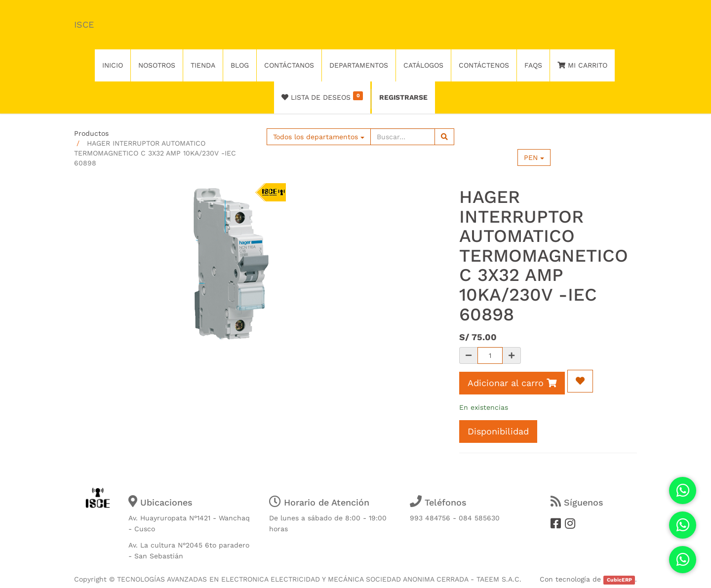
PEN (534, 157)
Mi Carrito (582, 65)
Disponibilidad (498, 431)
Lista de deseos (322, 96)
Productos (91, 133)
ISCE (84, 24)
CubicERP (619, 580)
